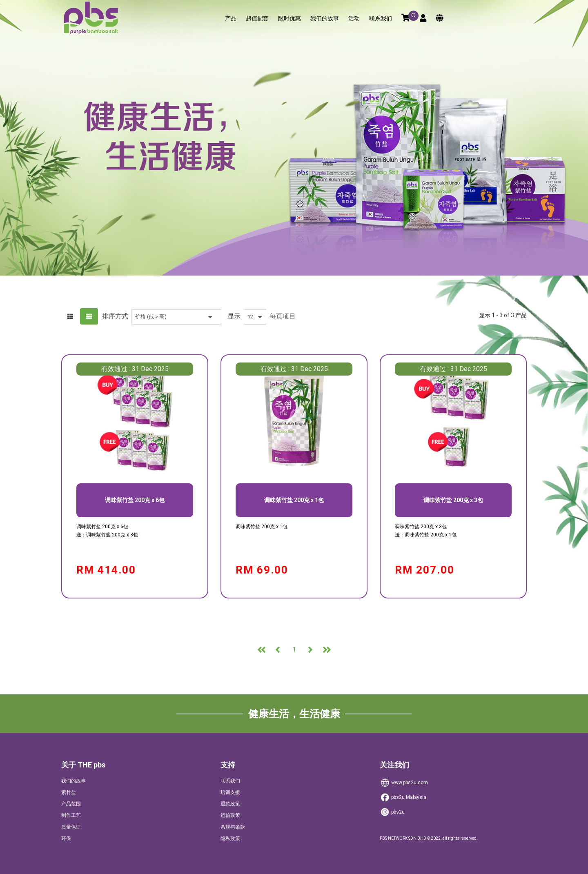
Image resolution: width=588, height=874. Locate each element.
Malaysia (403, 797)
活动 (354, 19)
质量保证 (71, 827)
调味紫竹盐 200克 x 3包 (453, 500)
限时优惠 (290, 19)
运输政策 (230, 815)
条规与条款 (233, 827)
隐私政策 (230, 838)
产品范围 (71, 804)
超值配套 (257, 19)
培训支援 (230, 792)
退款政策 (230, 804)
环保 (66, 838)
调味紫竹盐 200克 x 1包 (294, 500)
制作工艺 (71, 815)
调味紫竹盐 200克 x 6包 (135, 500)
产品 (231, 19)
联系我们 (381, 19)
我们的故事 (325, 19)
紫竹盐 (69, 792)
